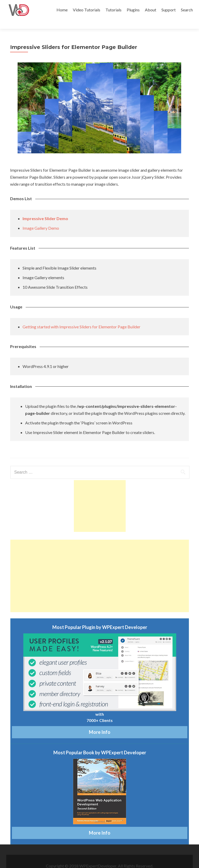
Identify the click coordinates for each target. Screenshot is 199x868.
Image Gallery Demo (41, 219)
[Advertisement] (100, 497)
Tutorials (113, 10)
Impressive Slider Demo (45, 209)
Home (62, 10)
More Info (100, 723)
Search (187, 10)
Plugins (133, 10)
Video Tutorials (87, 10)
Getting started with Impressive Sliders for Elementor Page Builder (81, 318)
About (151, 10)
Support (169, 10)
